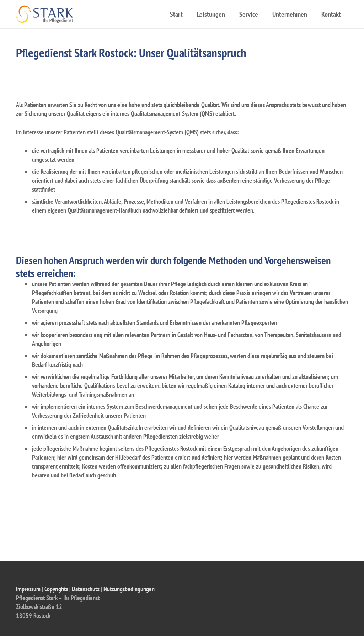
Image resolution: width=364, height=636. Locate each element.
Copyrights (56, 589)
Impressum (28, 589)
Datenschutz (86, 589)
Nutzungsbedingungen (129, 589)
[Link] (45, 14)
